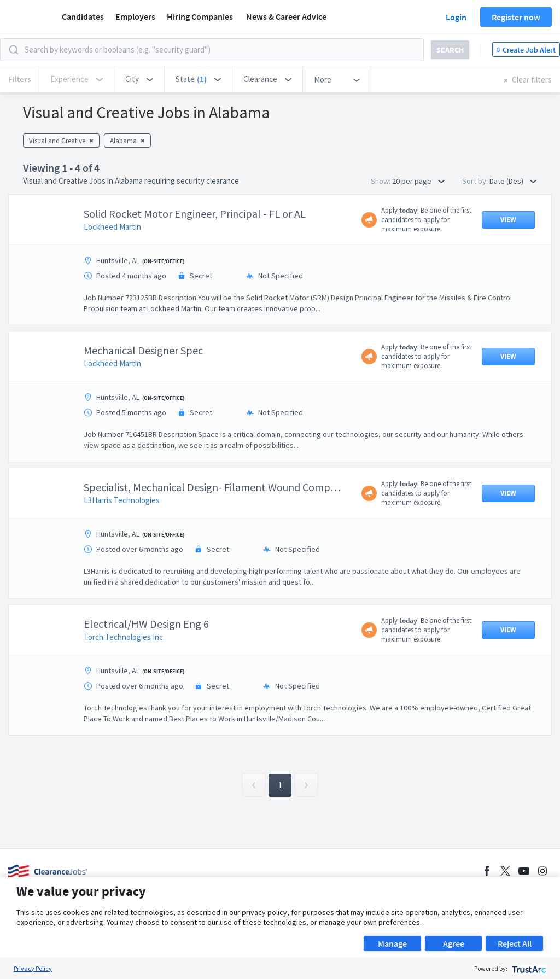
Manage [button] (392, 943)
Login (456, 17)
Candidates (83, 16)
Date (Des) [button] (513, 181)
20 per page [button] (418, 181)
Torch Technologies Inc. (124, 637)
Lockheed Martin (112, 227)
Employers (135, 16)
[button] (139, 79)
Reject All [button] (515, 943)
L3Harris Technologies (122, 500)
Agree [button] (454, 943)
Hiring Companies (200, 16)
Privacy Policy (33, 968)
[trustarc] (528, 968)
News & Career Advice (286, 16)
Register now (516, 17)
